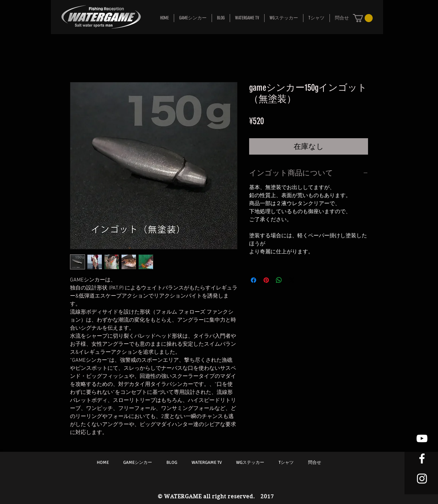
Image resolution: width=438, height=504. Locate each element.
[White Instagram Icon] (422, 479)
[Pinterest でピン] (266, 280)
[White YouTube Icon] (422, 438)
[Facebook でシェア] (253, 280)
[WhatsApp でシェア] (279, 280)
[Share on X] (292, 280)
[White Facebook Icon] (422, 458)
